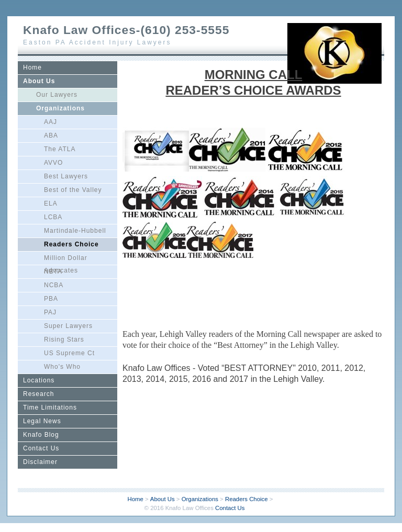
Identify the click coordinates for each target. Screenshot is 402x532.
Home (32, 67)
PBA (51, 299)
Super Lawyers (68, 326)
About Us (39, 81)
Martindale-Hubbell (75, 231)
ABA (51, 135)
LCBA (53, 217)
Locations (39, 380)
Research (38, 394)
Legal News (42, 421)
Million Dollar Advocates (66, 259)
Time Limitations (50, 408)
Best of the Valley (73, 190)
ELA (51, 203)
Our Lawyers (57, 95)
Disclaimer (40, 462)
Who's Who (62, 367)
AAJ (51, 122)
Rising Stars (64, 339)
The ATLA (60, 149)
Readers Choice (71, 244)
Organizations (60, 108)
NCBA (54, 285)
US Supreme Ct (69, 353)
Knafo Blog (41, 435)
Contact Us (41, 448)
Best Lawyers (66, 176)
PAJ (50, 312)
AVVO (53, 163)
